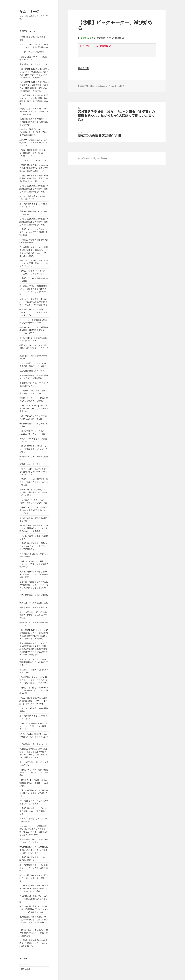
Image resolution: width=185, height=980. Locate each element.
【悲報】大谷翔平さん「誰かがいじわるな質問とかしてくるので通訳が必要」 (34, 690)
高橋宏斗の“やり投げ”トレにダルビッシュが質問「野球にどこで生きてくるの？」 (34, 263)
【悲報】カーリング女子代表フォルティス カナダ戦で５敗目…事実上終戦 (34, 232)
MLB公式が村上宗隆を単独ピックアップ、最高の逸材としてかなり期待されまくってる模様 (34, 528)
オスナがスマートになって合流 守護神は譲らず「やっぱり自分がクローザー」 (34, 662)
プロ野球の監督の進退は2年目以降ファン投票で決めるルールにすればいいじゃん (34, 943)
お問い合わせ (25, 969)
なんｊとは (24, 964)
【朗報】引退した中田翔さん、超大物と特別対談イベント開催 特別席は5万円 (34, 933)
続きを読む (83, 68)
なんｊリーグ (29, 12)
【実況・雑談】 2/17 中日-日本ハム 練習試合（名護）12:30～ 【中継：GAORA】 (33, 153)
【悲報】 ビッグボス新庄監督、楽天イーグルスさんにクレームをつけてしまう (34, 482)
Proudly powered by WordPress (92, 158)
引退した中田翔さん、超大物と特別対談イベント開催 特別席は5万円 (34, 793)
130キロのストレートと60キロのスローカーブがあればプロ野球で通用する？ (34, 408)
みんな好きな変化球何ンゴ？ (32, 371)
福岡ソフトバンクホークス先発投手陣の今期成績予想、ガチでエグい (34, 348)
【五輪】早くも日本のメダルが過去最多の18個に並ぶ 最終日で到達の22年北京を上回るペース (34, 168)
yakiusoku (103, 86)
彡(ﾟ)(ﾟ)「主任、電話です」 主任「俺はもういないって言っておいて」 (34, 737)
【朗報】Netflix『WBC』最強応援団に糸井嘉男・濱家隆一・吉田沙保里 (34, 783)
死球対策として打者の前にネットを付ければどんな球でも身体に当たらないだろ (34, 111)
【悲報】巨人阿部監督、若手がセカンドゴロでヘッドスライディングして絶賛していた (34, 546)
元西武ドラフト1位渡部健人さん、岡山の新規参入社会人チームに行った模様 (34, 492)
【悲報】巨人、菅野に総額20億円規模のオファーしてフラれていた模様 (34, 772)
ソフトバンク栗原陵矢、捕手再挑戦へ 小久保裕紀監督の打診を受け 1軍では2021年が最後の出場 (34, 302)
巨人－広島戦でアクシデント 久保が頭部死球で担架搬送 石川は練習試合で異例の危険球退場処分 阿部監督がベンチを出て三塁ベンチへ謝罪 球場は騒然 (35, 649)
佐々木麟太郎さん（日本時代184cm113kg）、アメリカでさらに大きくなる (34, 312)
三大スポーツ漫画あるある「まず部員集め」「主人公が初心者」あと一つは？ (34, 143)
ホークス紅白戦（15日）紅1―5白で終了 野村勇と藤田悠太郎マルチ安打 (34, 615)
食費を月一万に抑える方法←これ (34, 603)
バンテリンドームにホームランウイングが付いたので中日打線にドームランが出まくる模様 (34, 888)
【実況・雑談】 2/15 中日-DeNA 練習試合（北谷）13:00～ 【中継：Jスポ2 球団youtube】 (34, 701)
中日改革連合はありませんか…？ (34, 744)
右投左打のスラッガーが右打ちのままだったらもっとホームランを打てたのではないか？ (34, 850)
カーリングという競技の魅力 (32, 52)
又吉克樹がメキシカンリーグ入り (34, 64)
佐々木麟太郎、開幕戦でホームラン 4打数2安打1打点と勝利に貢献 (34, 899)
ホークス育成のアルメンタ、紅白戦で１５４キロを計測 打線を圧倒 (34, 868)
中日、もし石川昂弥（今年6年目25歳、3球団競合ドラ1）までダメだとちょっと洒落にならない (34, 909)
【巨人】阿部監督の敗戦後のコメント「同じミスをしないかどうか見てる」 (34, 449)
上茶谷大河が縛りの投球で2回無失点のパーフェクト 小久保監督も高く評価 (34, 574)
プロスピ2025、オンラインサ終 (33, 160)
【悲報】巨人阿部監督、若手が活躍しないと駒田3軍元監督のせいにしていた (34, 510)
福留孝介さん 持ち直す (30, 464)
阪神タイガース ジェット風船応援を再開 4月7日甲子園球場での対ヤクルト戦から (34, 330)
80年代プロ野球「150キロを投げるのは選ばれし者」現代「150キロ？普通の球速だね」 (33, 132)
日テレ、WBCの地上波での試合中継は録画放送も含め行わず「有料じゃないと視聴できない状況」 (34, 189)
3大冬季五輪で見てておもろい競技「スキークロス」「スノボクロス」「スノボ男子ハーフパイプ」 (34, 680)
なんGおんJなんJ (118, 86)
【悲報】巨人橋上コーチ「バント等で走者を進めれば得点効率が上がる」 (34, 811)
